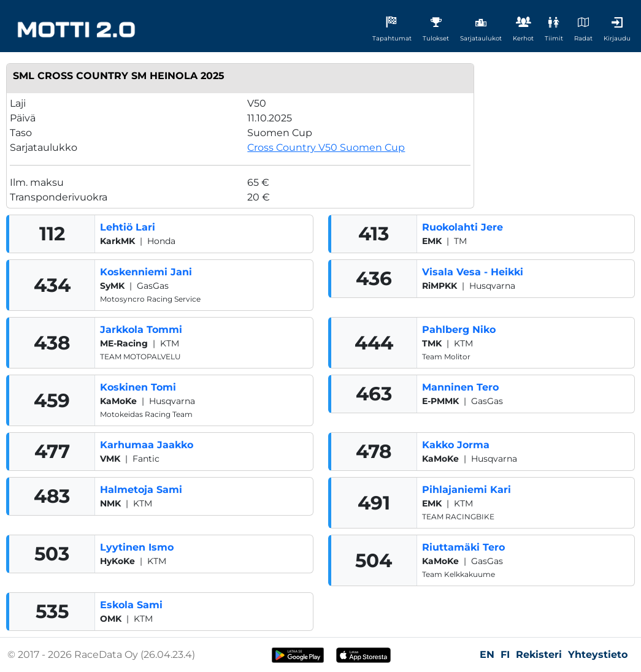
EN (487, 655)
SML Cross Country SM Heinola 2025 (119, 76)
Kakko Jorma (456, 445)
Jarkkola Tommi (141, 330)
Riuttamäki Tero (463, 547)
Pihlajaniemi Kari (466, 490)
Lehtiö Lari (128, 227)
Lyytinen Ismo (137, 547)
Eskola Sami (131, 605)
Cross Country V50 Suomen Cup (326, 147)
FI (505, 655)
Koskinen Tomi (138, 387)
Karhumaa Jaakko (147, 445)
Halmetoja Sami (141, 490)
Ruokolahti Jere (463, 227)
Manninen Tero (460, 387)
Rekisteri (539, 655)
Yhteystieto (598, 655)
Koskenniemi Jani (146, 272)
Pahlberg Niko (459, 330)
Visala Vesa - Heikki (473, 272)
